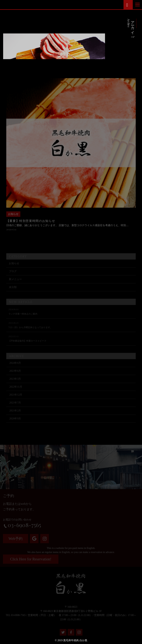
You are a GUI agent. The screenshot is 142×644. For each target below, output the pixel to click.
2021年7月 (15, 407)
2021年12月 (16, 399)
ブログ (13, 276)
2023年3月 (15, 383)
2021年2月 (15, 415)
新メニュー (15, 284)
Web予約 (16, 540)
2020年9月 (15, 423)
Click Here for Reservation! (31, 561)
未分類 (13, 292)
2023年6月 (15, 375)
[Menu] (137, 4)
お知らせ (14, 268)
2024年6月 (15, 367)
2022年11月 (16, 391)
